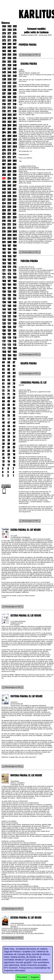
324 (4, 97)
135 (4, 320)
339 (4, 79)
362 (9, 51)
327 (4, 94)
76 (14, 387)
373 (15, 37)
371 (9, 40)
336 (4, 83)
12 (3, 465)
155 (9, 295)
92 (9, 370)
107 (9, 352)
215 (9, 224)
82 (14, 380)
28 (14, 444)
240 (4, 196)
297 (4, 129)
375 (4, 37)
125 (9, 331)
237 (4, 200)
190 (15, 253)
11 (9, 465)
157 (14, 292)
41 (9, 430)
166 (15, 281)
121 (14, 334)
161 (9, 288)
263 (9, 168)
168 (4, 281)
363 (4, 51)
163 (15, 285)
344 (9, 72)
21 (3, 454)
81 (3, 384)
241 (14, 193)
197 (9, 246)
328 (15, 90)
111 (4, 348)
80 (9, 384)
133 (15, 320)
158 (9, 292)
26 (9, 447)
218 (9, 221)
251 (9, 182)
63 (3, 405)
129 (4, 327)
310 (15, 111)
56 (9, 412)
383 (9, 26)
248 (9, 186)
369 (4, 44)
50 (9, 419)
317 (9, 104)
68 (9, 398)
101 (9, 359)
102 (4, 359)
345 (4, 72)
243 (4, 193)
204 (4, 239)
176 (9, 270)
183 (4, 263)
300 (4, 125)
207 (4, 235)
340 (15, 76)
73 (14, 391)
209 (9, 232)
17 (9, 458)
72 (3, 394)
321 (4, 101)
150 (4, 302)
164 (9, 285)
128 (9, 327)
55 (14, 412)
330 (4, 90)
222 (4, 217)
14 (9, 461)
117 (4, 341)
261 (4, 171)
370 (15, 40)
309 (4, 115)
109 (15, 348)
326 (9, 94)
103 (15, 355)
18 (3, 458)
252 (4, 182)
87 (3, 377)
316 (14, 104)
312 (4, 111)
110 (9, 348)
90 (3, 373)
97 (14, 362)
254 (9, 178)
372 (4, 40)
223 (14, 214)
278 (9, 150)
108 (4, 352)
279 (4, 150)
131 (9, 324)
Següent (35, 977)
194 (9, 249)
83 (9, 380)
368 (9, 44)
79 (14, 384)
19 (14, 454)
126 (4, 331)
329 (9, 90)
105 (4, 355)
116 (9, 341)
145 (14, 306)
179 (9, 267)
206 (9, 235)
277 (14, 150)
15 (3, 461)
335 (9, 83)
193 (15, 249)
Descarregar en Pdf (30, 55)
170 (9, 278)
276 (4, 154)
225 (4, 214)
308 (9, 115)
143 (9, 309)
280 (15, 147)
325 (14, 94)
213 (4, 228)
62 (9, 405)
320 (9, 101)
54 (3, 415)
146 (9, 306)
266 (9, 164)
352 (14, 62)
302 (9, 122)
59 (9, 408)
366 (4, 48)
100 (15, 359)
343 (15, 72)
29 (9, 444)
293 (9, 132)
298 (15, 125)
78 (3, 387)
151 (14, 299)
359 (9, 55)
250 (15, 182)
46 (14, 423)
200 (9, 242)
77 (9, 387)
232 (14, 203)
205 (15, 235)
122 (9, 334)
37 (14, 433)
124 (14, 331)
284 (9, 143)
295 (14, 129)
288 (4, 140)
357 (4, 58)
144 (4, 309)
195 (4, 249)
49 (14, 419)
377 (9, 33)
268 (15, 161)
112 (14, 345)
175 (14, 270)
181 (15, 263)
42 (3, 430)
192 (4, 253)
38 (9, 433)
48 (3, 423)
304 (15, 118)
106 (15, 352)
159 (4, 292)
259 (15, 171)
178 (15, 267)
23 (9, 451)
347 (9, 69)
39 (3, 433)
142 (14, 309)
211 (14, 228)
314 (9, 108)
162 (4, 288)
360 (4, 55)
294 (4, 132)
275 (9, 154)
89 (9, 373)
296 (9, 129)
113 (9, 345)
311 (9, 111)
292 (14, 132)
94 (14, 366)
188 (9, 256)
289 (15, 136)
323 (9, 97)
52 (14, 415)
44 (9, 426)
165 (4, 285)
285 (4, 143)
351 (4, 65)
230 (9, 207)
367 (15, 44)
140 (9, 313)
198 (4, 246)
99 (3, 362)
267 (4, 164)
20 (9, 454)
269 (9, 161)
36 (3, 437)
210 (4, 232)
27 (3, 447)
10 (14, 465)
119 (9, 338)
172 (14, 274)
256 (15, 175)
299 (9, 125)
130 (15, 324)
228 (4, 210)
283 (15, 143)
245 (9, 189)
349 (15, 65)
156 (4, 295)
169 (15, 278)
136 (15, 316)
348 (4, 69)
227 (9, 210)
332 (9, 86)
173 (9, 274)
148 (15, 302)
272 (9, 157)
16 (14, 458)
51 (3, 419)
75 (3, 391)
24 (3, 451)
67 (14, 398)
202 (15, 239)
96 (3, 366)
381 (4, 30)
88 (14, 373)
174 (4, 274)
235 (14, 200)
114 (4, 345)
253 (14, 178)
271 (14, 157)
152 (9, 299)
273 (4, 157)
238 (15, 196)
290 (9, 136)
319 (14, 101)
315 (4, 108)
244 (15, 189)
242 (9, 193)
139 (15, 313)
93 (3, 370)
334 (15, 83)
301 (15, 122)
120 (4, 338)
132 (4, 324)
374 (9, 37)
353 (9, 62)
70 (14, 394)
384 (4, 26)
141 (4, 313)
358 (15, 55)
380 (9, 30)
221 (9, 217)
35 (9, 437)
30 (3, 444)
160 (15, 288)
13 (14, 461)
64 (14, 401)
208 (15, 232)
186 (4, 260)
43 (14, 426)
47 (9, 423)
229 (14, 207)
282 (4, 147)
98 (9, 362)
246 (4, 189)
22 (14, 451)
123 (4, 334)
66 (3, 401)
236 (9, 200)
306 (4, 118)
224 (9, 214)
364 (15, 48)
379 (15, 30)
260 (9, 171)
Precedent (22, 977)
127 (14, 327)
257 (9, 175)
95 (9, 366)
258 (4, 175)
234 (4, 203)
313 (14, 108)
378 (4, 33)
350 (9, 65)
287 (9, 140)
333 (4, 86)
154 (14, 295)
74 (9, 391)
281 (9, 147)
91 (14, 370)
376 (15, 33)
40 (14, 430)
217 (14, 221)
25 (14, 447)
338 (9, 79)
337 (15, 79)
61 (14, 405)
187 (15, 256)
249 (4, 186)
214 (14, 224)
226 (14, 210)
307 (15, 115)
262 (14, 168)
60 (3, 408)
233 (9, 203)
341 (9, 76)
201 (4, 242)
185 (9, 260)
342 (4, 76)
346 (15, 69)
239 (9, 196)
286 (15, 140)
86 (9, 377)
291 (4, 136)
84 (3, 380)
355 (14, 58)
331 (15, 86)
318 (4, 104)
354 (4, 62)
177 (4, 270)
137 (9, 316)
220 (15, 217)
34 (14, 437)
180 (4, 267)
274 (14, 154)
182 (9, 263)
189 (4, 256)
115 (14, 341)
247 (14, 186)
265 (14, 164)
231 (4, 207)
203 (9, 239)
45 (3, 426)
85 (14, 377)
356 (9, 58)
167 (9, 281)
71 (9, 394)
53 (9, 415)
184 (15, 260)
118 (15, 338)
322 (14, 97)
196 (15, 246)
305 (9, 118)
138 (4, 316)
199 (15, 242)
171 (4, 278)
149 (9, 302)
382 (15, 26)
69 (3, 398)
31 (14, 440)
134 (9, 320)
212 (9, 228)
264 (4, 168)
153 (4, 299)
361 (15, 51)
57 (3, 412)
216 (4, 224)
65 (9, 401)
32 (9, 440)
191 (9, 253)
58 (14, 408)
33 (3, 440)
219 (4, 221)
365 (9, 48)
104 (9, 355)
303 (4, 122)
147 (4, 306)
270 (4, 161)
